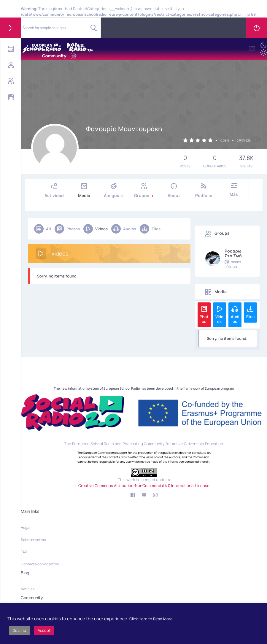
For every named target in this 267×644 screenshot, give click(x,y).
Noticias (28, 589)
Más (234, 190)
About (174, 191)
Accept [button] (44, 630)
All (43, 229)
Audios (124, 229)
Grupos (144, 191)
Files (150, 229)
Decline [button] (19, 630)
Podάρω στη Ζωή (233, 253)
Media (84, 191)
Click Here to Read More (151, 619)
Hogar (26, 528)
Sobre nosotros (33, 540)
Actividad (54, 191)
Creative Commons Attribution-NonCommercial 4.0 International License (144, 486)
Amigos (114, 191)
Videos (96, 229)
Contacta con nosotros (40, 564)
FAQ (24, 552)
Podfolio (204, 191)
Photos (67, 229)
